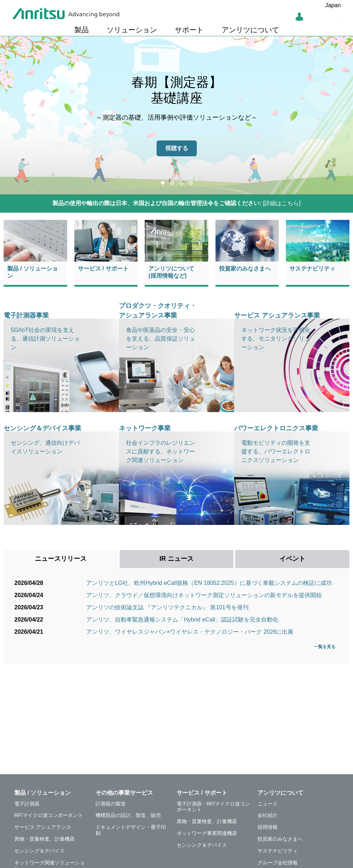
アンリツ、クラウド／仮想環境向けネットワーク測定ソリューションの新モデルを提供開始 (204, 595)
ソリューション (132, 30)
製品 (82, 30)
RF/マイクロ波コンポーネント (49, 815)
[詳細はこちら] (176, 203)
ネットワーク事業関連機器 (207, 833)
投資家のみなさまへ (245, 269)
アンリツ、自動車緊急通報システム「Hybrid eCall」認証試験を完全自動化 (182, 620)
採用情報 (268, 827)
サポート (189, 30)
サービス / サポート (103, 269)
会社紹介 (268, 815)
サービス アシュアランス (43, 827)
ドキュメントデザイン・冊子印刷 (131, 830)
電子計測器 (27, 804)
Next (342, 115)
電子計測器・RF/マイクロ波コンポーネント (213, 807)
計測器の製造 (111, 804)
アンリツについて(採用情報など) (171, 272)
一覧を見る (326, 647)
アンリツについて (250, 30)
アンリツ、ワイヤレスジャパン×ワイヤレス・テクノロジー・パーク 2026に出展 (190, 632)
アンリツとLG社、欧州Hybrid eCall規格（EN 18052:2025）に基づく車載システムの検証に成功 (209, 583)
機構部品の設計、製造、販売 (128, 815)
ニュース (268, 804)
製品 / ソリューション (32, 272)
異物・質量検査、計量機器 (45, 839)
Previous (11, 115)
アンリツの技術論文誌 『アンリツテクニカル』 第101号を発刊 (167, 607)
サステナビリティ (312, 269)
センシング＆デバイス (40, 851)
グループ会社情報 (278, 863)
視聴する (177, 148)
